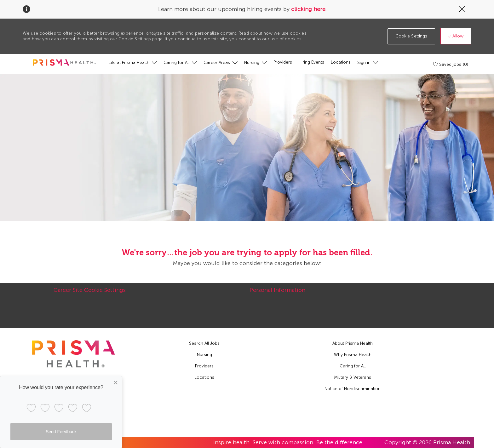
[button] (411, 36)
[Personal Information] (277, 293)
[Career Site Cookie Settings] (90, 293)
